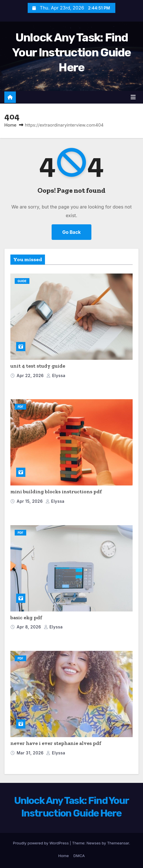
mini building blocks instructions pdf (56, 492)
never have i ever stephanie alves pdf (56, 743)
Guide (22, 281)
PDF (20, 407)
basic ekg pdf (26, 617)
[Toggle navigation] (133, 97)
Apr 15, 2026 (30, 501)
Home (10, 125)
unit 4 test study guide (38, 366)
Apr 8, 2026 (30, 627)
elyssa (56, 375)
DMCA (79, 856)
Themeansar (118, 843)
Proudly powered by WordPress (41, 843)
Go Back (71, 232)
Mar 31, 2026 (31, 753)
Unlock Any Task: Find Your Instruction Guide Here (71, 52)
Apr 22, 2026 (31, 375)
